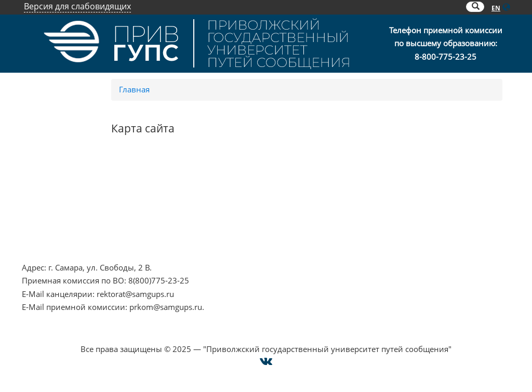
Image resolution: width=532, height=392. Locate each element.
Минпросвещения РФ (63, 233)
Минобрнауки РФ (56, 220)
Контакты (361, 180)
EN (496, 8)
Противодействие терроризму (80, 193)
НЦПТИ (35, 180)
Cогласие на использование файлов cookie (266, 336)
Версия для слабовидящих (77, 6)
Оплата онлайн (372, 207)
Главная (134, 89)
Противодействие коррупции (78, 207)
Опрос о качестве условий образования (418, 193)
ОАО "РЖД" (194, 207)
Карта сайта (364, 220)
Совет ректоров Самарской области (240, 233)
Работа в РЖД (48, 246)
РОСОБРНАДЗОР (204, 193)
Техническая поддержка (388, 233)
